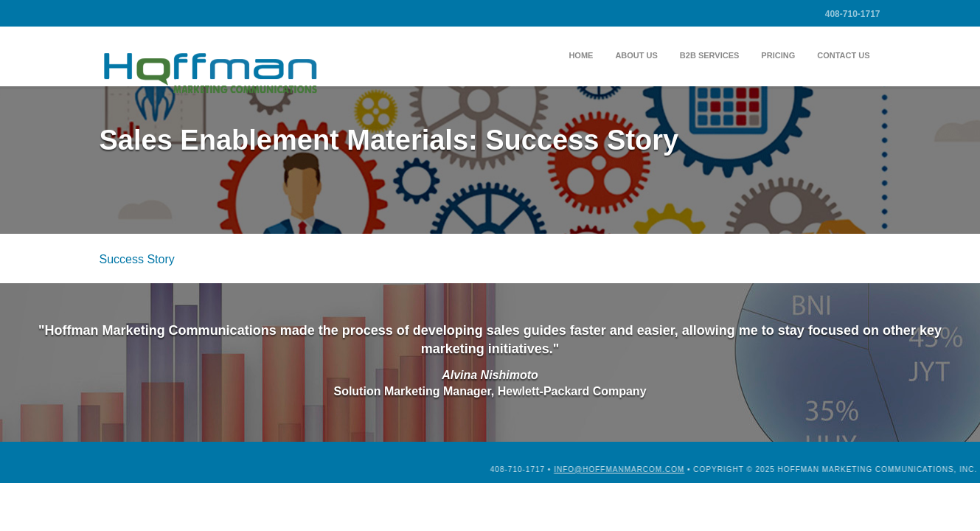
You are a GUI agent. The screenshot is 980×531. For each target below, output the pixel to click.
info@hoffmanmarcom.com (714, 469)
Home (581, 55)
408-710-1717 (853, 14)
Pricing (778, 55)
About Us (636, 55)
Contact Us (843, 55)
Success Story (137, 259)
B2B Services (710, 55)
